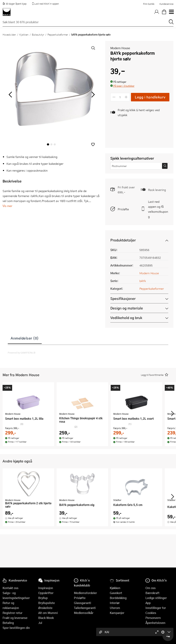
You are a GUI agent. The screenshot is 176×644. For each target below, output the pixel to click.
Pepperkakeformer (58, 34)
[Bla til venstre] (10, 95)
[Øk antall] (126, 97)
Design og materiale (127, 308)
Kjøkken (24, 34)
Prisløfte (123, 209)
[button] (93, 144)
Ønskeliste (45, 608)
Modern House (120, 48)
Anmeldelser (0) (25, 338)
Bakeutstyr (38, 34)
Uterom (115, 608)
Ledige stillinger (156, 598)
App (148, 603)
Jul (40, 623)
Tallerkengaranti (85, 608)
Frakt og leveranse (15, 618)
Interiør (115, 603)
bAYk (143, 281)
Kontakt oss (10, 588)
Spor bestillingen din (16, 628)
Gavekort (116, 593)
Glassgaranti (82, 603)
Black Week (46, 618)
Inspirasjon (46, 588)
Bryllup (43, 598)
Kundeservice (166, 4)
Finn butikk (149, 4)
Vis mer (7, 206)
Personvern (153, 618)
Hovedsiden (9, 34)
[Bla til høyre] (92, 95)
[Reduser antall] (114, 97)
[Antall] (120, 97)
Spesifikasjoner (123, 298)
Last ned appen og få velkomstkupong (158, 209)
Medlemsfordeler (85, 593)
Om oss (151, 588)
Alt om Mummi (48, 613)
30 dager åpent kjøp (15, 4)
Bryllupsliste (47, 603)
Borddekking (118, 598)
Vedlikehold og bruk (126, 318)
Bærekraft (152, 593)
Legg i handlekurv (150, 97)
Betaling (8, 623)
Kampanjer (117, 613)
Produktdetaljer (123, 240)
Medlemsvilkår (84, 613)
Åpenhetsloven (155, 623)
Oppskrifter (46, 593)
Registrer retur (13, 613)
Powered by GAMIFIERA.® (22, 353)
